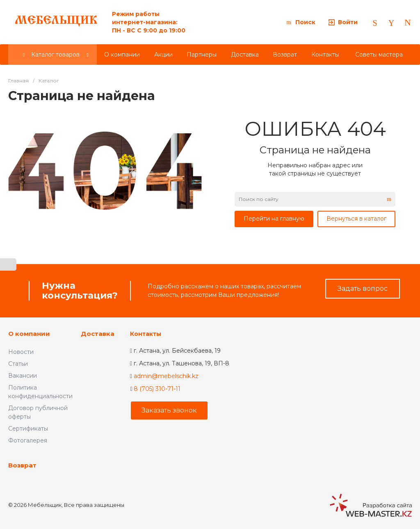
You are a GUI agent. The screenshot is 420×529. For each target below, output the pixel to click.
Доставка (98, 334)
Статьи (18, 364)
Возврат (22, 465)
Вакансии (23, 376)
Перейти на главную (274, 219)
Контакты (146, 334)
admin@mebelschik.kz (166, 376)
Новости (21, 352)
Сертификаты (28, 429)
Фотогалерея (28, 440)
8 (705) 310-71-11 (157, 389)
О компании (29, 334)
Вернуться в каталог (356, 219)
